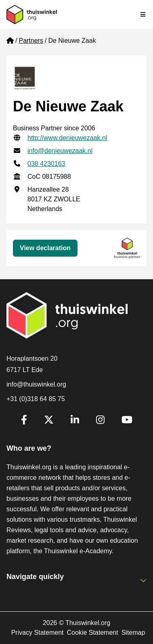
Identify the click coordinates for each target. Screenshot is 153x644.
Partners (31, 41)
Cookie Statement (92, 632)
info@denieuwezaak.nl (60, 151)
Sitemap (133, 632)
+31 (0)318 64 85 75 (36, 399)
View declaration (45, 248)
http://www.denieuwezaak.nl (67, 138)
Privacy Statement (38, 632)
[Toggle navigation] (143, 15)
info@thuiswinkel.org (36, 384)
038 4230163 (46, 164)
